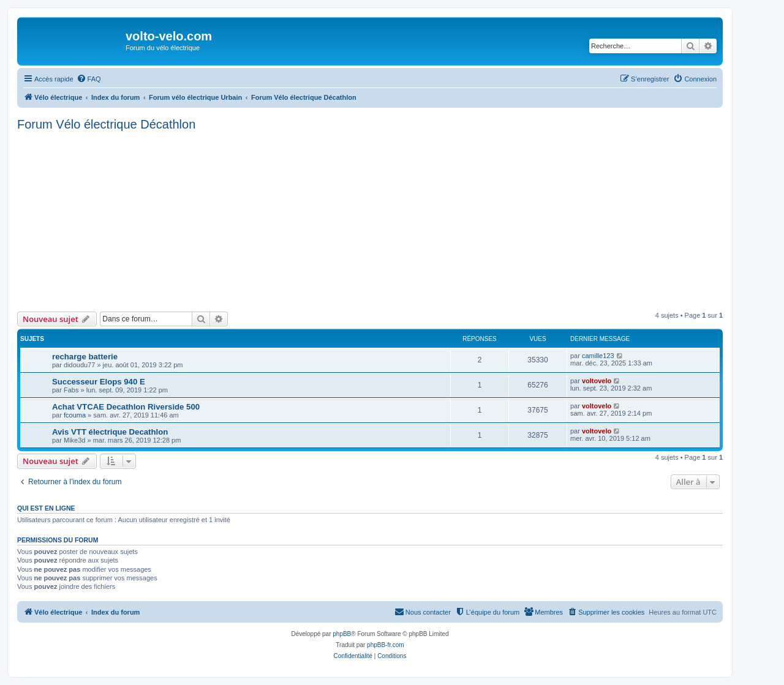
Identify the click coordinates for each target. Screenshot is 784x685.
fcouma (75, 415)
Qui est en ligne (46, 508)
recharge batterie (85, 357)
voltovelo (597, 381)
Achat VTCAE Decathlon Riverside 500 (126, 407)
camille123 (598, 356)
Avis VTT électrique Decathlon (110, 432)
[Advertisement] (385, 220)
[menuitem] (89, 79)
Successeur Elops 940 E (99, 382)
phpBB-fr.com (386, 645)
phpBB (342, 634)
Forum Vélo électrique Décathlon (106, 124)
